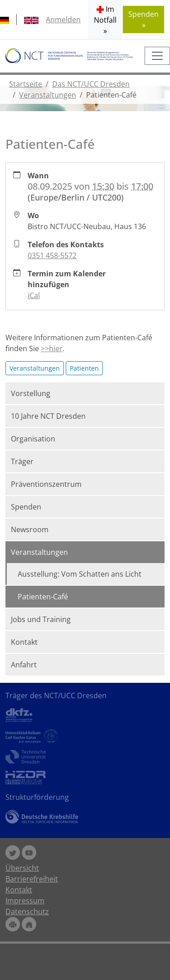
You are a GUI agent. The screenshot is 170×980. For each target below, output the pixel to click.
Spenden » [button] (143, 20)
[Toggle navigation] (157, 56)
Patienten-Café (43, 597)
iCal (34, 295)
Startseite (26, 84)
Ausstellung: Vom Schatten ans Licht (80, 574)
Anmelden (63, 20)
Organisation (33, 439)
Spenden (26, 507)
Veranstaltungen (48, 95)
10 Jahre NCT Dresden (48, 416)
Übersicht (22, 868)
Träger (22, 461)
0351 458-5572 (52, 255)
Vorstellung (31, 393)
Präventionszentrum (46, 484)
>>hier (52, 348)
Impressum (25, 901)
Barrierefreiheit (32, 879)
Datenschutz (27, 911)
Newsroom (30, 529)
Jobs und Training (41, 619)
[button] (105, 20)
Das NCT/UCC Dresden (91, 84)
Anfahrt (24, 665)
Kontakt (24, 642)
